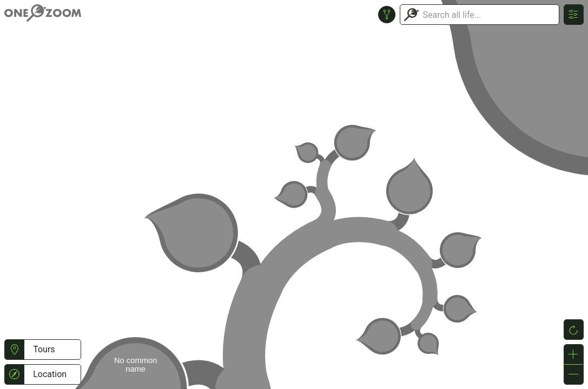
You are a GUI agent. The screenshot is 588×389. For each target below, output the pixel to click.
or (294, 194)
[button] (14, 350)
